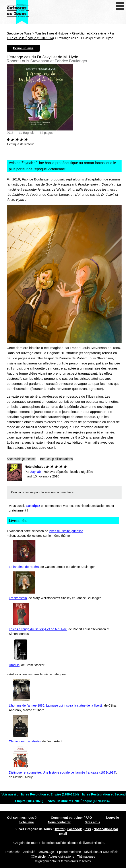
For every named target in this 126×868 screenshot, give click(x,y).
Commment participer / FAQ (71, 818)
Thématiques (86, 857)
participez (33, 506)
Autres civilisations (62, 857)
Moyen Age (46, 852)
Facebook (75, 829)
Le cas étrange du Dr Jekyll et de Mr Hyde (38, 629)
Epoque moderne (69, 852)
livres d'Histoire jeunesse (66, 531)
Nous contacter (59, 822)
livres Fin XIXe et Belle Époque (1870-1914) (78, 801)
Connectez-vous (22, 492)
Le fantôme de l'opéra (24, 567)
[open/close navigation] (120, 6)
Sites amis (92, 822)
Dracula (14, 665)
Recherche (13, 852)
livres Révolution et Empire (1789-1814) (50, 794)
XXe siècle (38, 857)
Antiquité (29, 852)
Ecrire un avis (23, 48)
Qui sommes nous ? (22, 818)
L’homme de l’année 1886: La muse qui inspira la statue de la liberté (56, 705)
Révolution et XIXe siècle (89, 33)
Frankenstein (18, 598)
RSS (88, 829)
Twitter (60, 829)
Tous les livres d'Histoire (52, 33)
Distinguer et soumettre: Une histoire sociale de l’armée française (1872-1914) (63, 772)
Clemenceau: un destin (25, 741)
